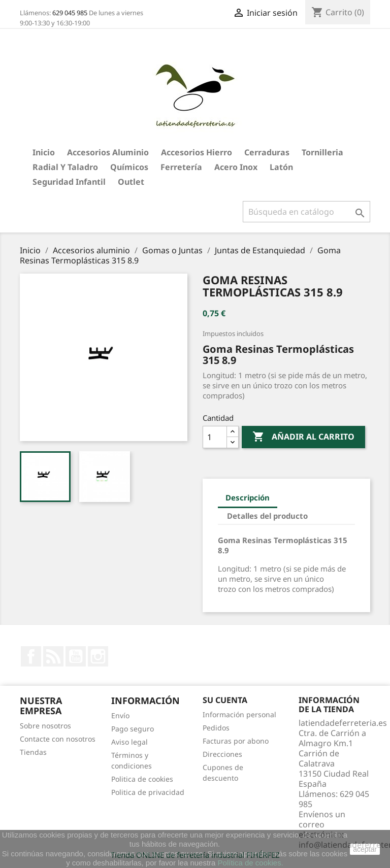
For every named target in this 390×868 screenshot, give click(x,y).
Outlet (131, 182)
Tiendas (33, 752)
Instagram (98, 656)
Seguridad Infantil (69, 182)
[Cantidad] (215, 437)
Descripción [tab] (248, 497)
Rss (53, 656)
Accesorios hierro (197, 152)
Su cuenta (225, 700)
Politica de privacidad (148, 792)
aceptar (365, 849)
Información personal (239, 714)
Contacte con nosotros (58, 739)
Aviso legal (129, 742)
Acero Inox (236, 167)
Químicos (129, 167)
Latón (281, 167)
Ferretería (181, 167)
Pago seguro (133, 729)
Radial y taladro (65, 167)
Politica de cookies (142, 779)
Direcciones (222, 754)
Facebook (31, 656)
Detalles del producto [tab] (267, 516)
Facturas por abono (236, 741)
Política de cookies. (251, 863)
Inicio (44, 152)
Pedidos (216, 728)
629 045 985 (70, 13)
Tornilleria (322, 152)
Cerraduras (267, 152)
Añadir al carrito (303, 437)
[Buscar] (306, 212)
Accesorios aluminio (108, 152)
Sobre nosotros (45, 726)
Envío (120, 715)
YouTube (76, 656)
